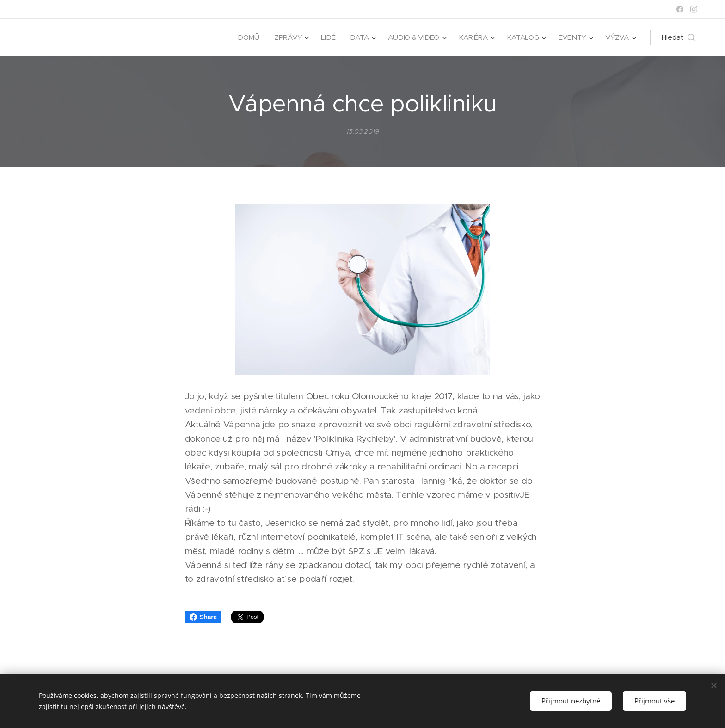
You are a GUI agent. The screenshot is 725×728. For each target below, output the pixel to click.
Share (203, 617)
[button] (678, 37)
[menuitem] (245, 37)
